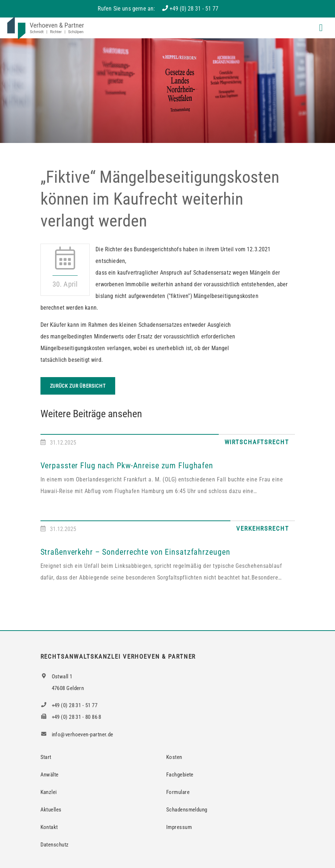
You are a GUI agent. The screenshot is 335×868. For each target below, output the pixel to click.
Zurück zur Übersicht (78, 386)
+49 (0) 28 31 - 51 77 (194, 9)
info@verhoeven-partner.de (77, 735)
